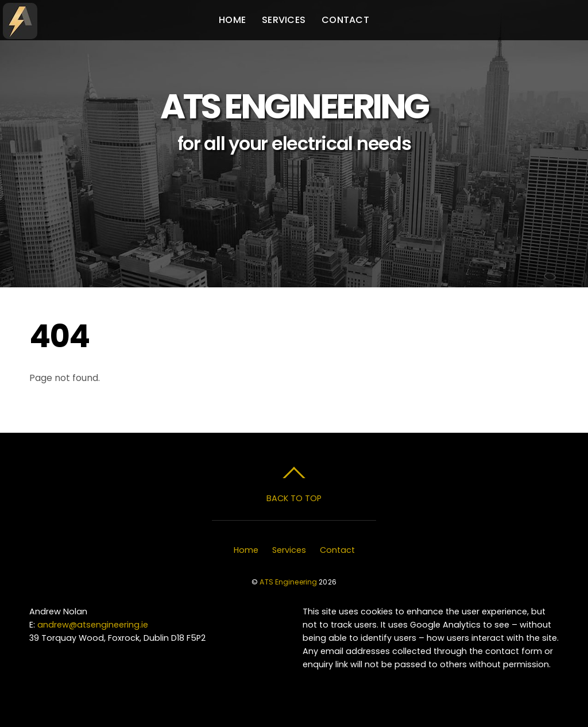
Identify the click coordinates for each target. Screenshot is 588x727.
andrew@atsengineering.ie (93, 625)
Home (232, 20)
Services (284, 20)
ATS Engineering (288, 582)
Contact (345, 20)
